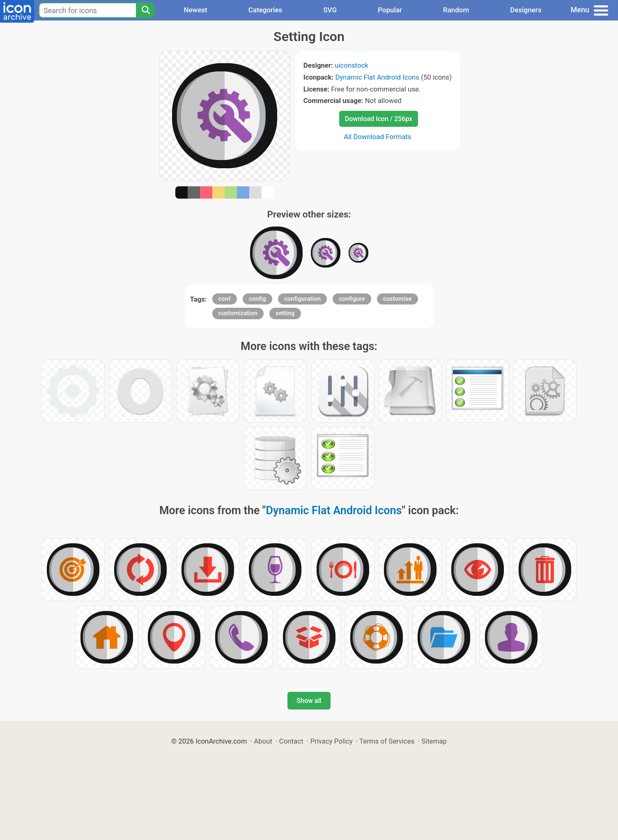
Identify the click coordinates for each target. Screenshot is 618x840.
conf (225, 299)
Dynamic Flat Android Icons (377, 77)
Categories (265, 10)
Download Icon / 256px (379, 119)
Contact (291, 741)
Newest (195, 10)
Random (456, 10)
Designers (526, 10)
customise (397, 299)
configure (352, 299)
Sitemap (434, 741)
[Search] (145, 10)
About (263, 741)
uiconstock (352, 65)
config (257, 299)
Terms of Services (387, 741)
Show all (309, 701)
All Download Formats (378, 137)
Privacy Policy (331, 741)
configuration (302, 299)
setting (285, 313)
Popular (390, 10)
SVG (330, 10)
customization (238, 313)
